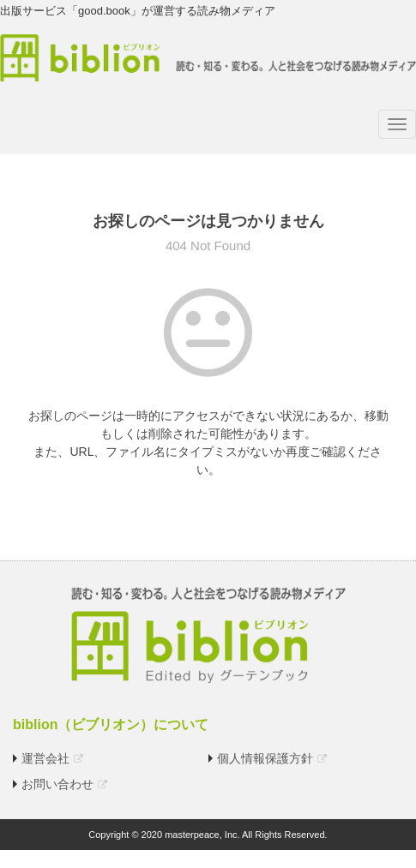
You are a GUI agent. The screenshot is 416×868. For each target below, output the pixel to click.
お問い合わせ (57, 784)
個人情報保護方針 (265, 758)
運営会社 (45, 758)
